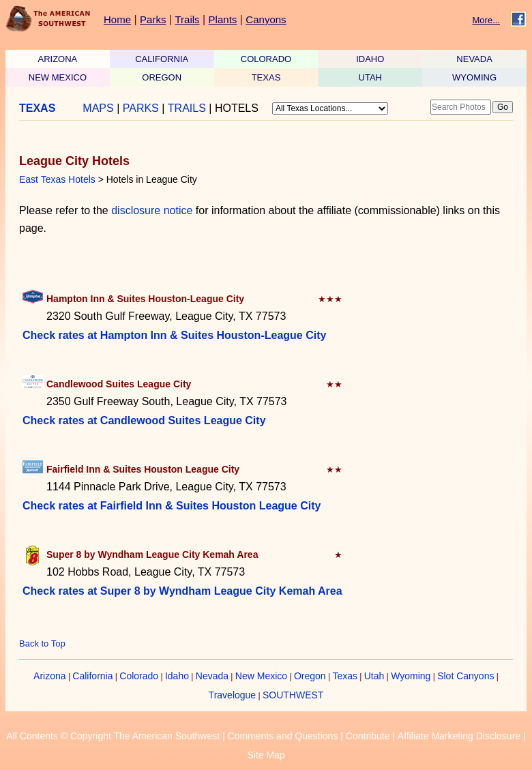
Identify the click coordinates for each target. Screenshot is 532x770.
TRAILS (187, 108)
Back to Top (42, 643)
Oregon (310, 676)
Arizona (49, 676)
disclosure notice (152, 210)
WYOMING (474, 77)
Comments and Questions (283, 736)
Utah (374, 676)
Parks (153, 19)
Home (117, 19)
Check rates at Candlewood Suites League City (144, 420)
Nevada (212, 676)
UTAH (370, 77)
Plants (223, 19)
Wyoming (411, 676)
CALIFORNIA (162, 59)
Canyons (266, 19)
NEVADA (474, 59)
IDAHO (370, 59)
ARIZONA (58, 59)
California (92, 676)
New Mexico (261, 676)
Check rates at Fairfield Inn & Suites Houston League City (172, 506)
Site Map (266, 755)
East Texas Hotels (57, 179)
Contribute (368, 736)
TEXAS (266, 77)
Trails (187, 19)
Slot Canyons (465, 676)
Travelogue (233, 695)
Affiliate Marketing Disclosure (459, 736)
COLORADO (266, 59)
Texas (345, 676)
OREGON (162, 77)
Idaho (177, 676)
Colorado (139, 676)
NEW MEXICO (58, 77)
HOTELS (237, 108)
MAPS (98, 108)
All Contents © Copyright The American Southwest (113, 736)
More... (486, 20)
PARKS (141, 108)
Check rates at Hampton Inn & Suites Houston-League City (174, 335)
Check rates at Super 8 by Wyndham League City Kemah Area (182, 591)
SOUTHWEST (293, 695)
